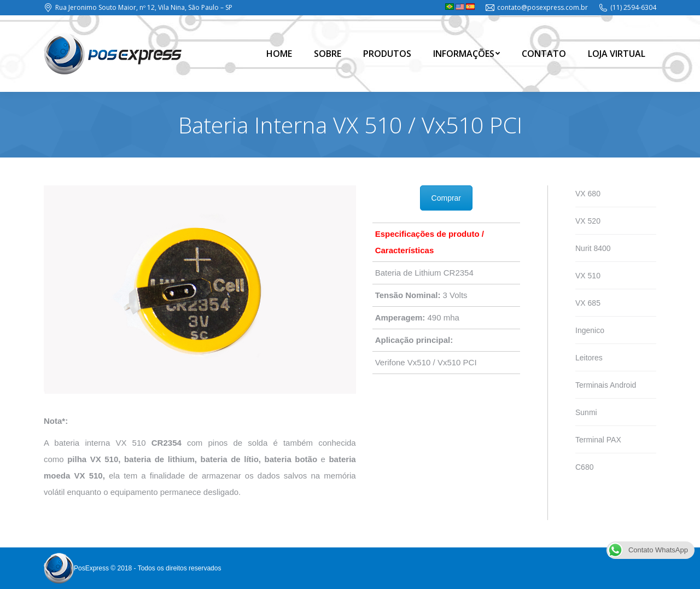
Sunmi (586, 412)
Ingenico (590, 330)
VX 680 (588, 194)
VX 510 (588, 276)
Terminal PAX (598, 440)
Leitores (589, 358)
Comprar (446, 198)
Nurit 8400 (593, 248)
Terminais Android (606, 385)
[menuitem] (279, 54)
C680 (584, 467)
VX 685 (588, 303)
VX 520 (588, 221)
